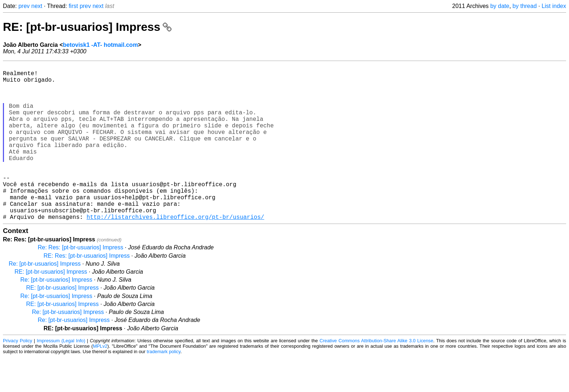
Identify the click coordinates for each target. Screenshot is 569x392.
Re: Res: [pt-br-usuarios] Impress (81, 282)
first (73, 6)
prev (24, 6)
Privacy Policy (18, 375)
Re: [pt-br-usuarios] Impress (45, 299)
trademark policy (163, 386)
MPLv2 (100, 381)
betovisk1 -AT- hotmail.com (100, 45)
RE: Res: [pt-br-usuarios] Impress (87, 291)
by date (500, 6)
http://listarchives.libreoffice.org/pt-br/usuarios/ (175, 252)
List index (554, 6)
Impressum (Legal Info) (61, 375)
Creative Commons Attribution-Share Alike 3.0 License (376, 375)
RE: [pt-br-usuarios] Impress (87, 27)
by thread (525, 6)
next (37, 6)
